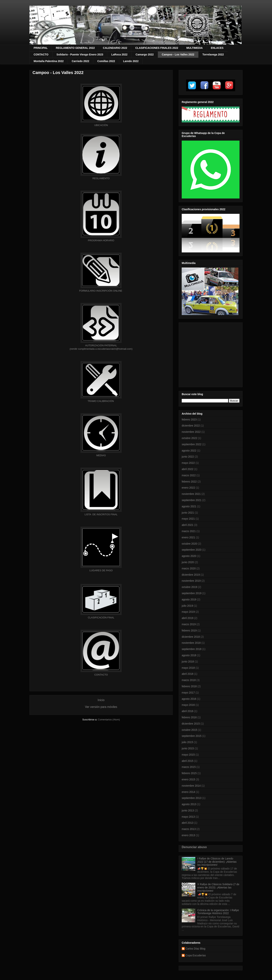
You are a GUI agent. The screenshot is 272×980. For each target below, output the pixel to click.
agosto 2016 (189, 699)
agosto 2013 (189, 804)
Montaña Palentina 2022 (49, 61)
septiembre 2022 (192, 444)
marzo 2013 (189, 829)
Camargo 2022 (145, 54)
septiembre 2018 (192, 649)
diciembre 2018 (191, 637)
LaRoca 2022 (119, 54)
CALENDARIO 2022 (115, 48)
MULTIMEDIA (194, 48)
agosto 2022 (189, 451)
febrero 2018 (189, 686)
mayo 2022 (188, 463)
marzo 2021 (189, 531)
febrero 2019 (189, 631)
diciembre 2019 (191, 575)
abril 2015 (188, 761)
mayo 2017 (188, 693)
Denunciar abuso (194, 847)
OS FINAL (101, 514)
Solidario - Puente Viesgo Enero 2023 (80, 54)
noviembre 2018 (191, 643)
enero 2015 (188, 779)
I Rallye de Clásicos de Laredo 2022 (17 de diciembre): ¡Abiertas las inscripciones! (217, 862)
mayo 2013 (188, 817)
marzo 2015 (189, 767)
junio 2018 (188, 662)
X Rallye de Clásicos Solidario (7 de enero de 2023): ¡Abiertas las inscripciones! (218, 887)
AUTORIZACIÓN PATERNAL (101, 345)
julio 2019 (187, 606)
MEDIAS (101, 455)
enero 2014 (188, 792)
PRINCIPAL (41, 48)
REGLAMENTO (101, 178)
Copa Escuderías (196, 955)
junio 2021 (188, 513)
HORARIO (101, 240)
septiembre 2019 (192, 593)
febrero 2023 (189, 420)
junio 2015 (188, 748)
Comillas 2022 (106, 61)
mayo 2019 (188, 612)
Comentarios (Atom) (109, 720)
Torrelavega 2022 (213, 54)
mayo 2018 (188, 668)
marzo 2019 (189, 624)
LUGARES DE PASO (101, 570)
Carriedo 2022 (81, 61)
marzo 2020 (189, 568)
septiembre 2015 (192, 736)
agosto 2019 (189, 599)
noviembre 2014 (191, 786)
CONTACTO (41, 54)
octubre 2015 (189, 730)
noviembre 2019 (191, 581)
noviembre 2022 (191, 432)
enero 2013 (188, 835)
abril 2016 (188, 711)
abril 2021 (188, 525)
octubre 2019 (189, 587)
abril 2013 (188, 823)
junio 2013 (188, 810)
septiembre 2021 (192, 500)
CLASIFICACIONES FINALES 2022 (157, 48)
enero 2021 (188, 537)
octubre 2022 (189, 438)
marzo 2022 (189, 475)
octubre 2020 (189, 544)
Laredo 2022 (131, 61)
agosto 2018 (189, 655)
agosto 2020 (189, 556)
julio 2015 (187, 742)
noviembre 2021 (191, 494)
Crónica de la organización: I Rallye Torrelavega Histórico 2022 (218, 912)
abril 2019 (188, 618)
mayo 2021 (188, 519)
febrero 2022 (189, 482)
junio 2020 (188, 562)
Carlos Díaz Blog (195, 949)
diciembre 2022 (191, 426)
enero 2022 (188, 488)
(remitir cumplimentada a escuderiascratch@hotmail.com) (101, 349)
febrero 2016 (189, 717)
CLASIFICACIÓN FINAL (101, 618)
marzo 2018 (189, 680)
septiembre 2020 (192, 550)
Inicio (101, 700)
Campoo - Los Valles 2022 (178, 54)
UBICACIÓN (101, 125)
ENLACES (217, 48)
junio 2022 (188, 457)
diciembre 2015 (191, 724)
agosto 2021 (189, 506)
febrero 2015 (189, 773)
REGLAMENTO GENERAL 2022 (75, 48)
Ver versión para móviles (101, 707)
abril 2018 (188, 674)
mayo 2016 (188, 705)
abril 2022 (188, 469)
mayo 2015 (188, 755)
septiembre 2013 (192, 798)
